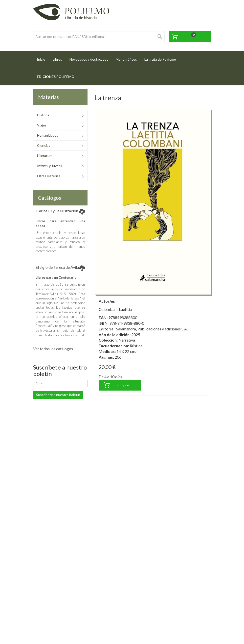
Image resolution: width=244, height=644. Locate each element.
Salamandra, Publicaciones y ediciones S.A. (152, 329)
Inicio (43, 58)
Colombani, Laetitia (115, 309)
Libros (57, 59)
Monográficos (126, 59)
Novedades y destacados (89, 59)
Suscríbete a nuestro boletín (58, 395)
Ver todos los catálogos (53, 349)
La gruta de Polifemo (160, 59)
